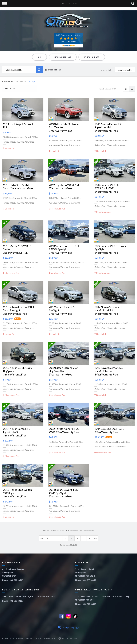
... (83, 538)
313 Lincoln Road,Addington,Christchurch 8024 (85, 572)
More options (53, 70)
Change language (68, 627)
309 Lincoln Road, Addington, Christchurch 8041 (29, 596)
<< (42, 539)
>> (95, 539)
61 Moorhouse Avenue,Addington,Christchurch (14, 572)
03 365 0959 (90, 580)
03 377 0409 (90, 604)
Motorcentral (68, 638)
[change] (32, 82)
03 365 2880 (17, 601)
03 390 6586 (17, 580)
